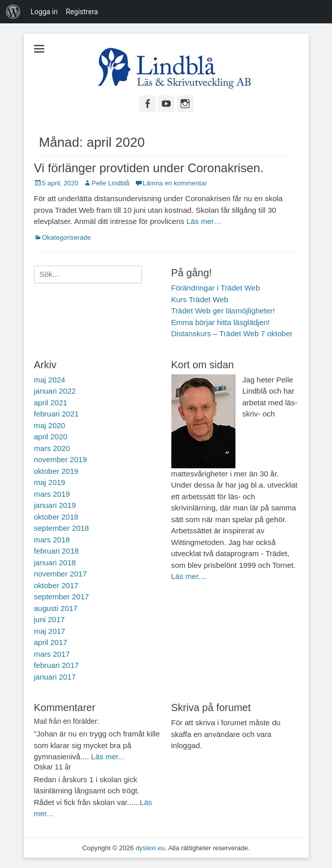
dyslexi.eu (150, 848)
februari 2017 (56, 665)
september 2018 (62, 528)
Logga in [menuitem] (44, 12)
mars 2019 (52, 494)
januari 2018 (55, 562)
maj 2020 (50, 425)
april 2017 (51, 642)
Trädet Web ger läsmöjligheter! (223, 311)
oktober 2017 (56, 585)
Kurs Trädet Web (200, 299)
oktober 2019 (56, 471)
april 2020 (51, 437)
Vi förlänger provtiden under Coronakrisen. (149, 168)
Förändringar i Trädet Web (216, 288)
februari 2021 (56, 414)
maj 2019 (50, 482)
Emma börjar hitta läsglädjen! (221, 322)
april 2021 (51, 403)
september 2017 (62, 597)
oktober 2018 (56, 517)
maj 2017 (50, 631)
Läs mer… (204, 221)
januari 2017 (55, 677)
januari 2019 (55, 505)
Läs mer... (108, 757)
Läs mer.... (189, 576)
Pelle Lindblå (110, 183)
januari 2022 (55, 391)
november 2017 (61, 574)
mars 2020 (52, 448)
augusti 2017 (56, 608)
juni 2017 (50, 619)
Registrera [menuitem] (82, 12)
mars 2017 (52, 654)
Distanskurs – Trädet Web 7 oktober (232, 333)
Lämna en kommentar (175, 183)
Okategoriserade (67, 237)
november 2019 (61, 459)
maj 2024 (50, 380)
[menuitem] (13, 12)
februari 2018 (56, 551)
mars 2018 (52, 540)
